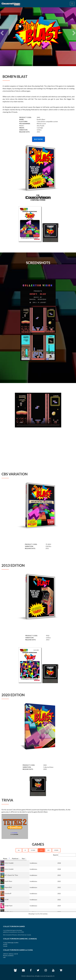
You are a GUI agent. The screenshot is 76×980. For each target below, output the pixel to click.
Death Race (8, 881)
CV (25, 850)
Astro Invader (9, 863)
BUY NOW (39, 139)
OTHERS (56, 850)
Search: (65, 855)
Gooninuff (8, 893)
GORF (7, 899)
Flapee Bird (8, 887)
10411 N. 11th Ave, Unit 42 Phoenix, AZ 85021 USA (10, 956)
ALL (19, 850)
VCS (48, 850)
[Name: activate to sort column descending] (23, 859)
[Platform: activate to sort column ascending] (55, 859)
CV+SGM (33, 850)
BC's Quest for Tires (11, 875)
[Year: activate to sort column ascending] (70, 859)
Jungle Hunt (8, 905)
